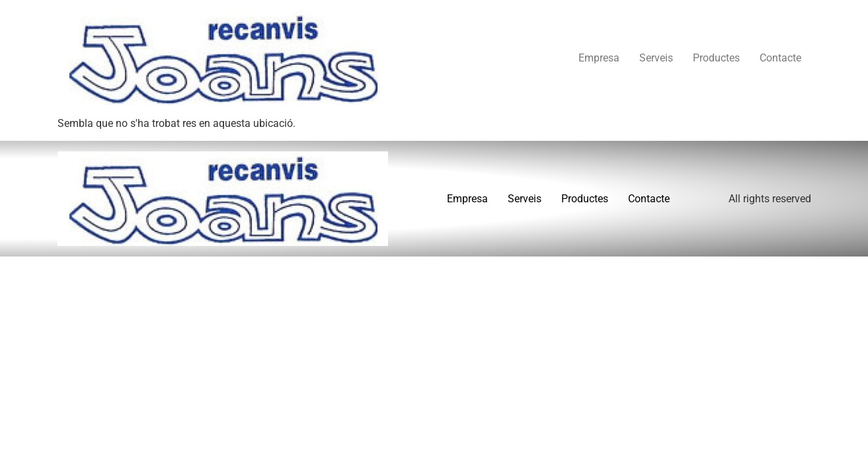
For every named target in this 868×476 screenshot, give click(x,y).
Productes (716, 58)
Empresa (599, 58)
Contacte (780, 58)
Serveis (656, 58)
